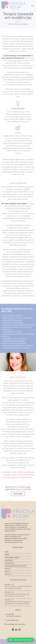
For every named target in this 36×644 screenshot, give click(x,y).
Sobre (7, 555)
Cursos (7, 572)
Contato (8, 574)
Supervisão (9, 560)
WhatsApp (18, 494)
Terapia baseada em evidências (15, 566)
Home (7, 552)
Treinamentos (10, 563)
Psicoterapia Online (12, 558)
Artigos (7, 569)
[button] (21, 640)
